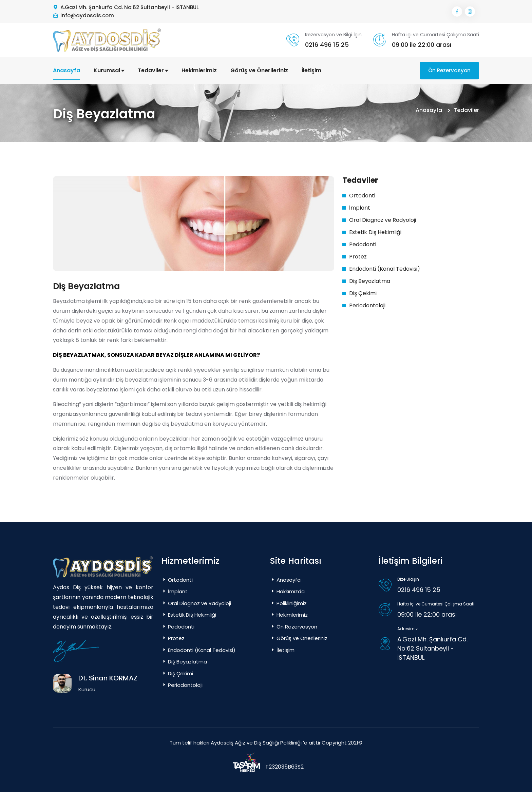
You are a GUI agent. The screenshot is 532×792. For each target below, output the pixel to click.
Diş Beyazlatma (370, 281)
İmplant (360, 208)
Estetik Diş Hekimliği (375, 232)
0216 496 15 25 (327, 45)
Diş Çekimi (363, 293)
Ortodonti (362, 196)
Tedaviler (153, 70)
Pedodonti (363, 244)
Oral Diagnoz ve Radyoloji (383, 220)
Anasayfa (66, 70)
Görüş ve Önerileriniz (259, 70)
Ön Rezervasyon (449, 70)
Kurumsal (109, 70)
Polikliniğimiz (288, 603)
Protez (358, 257)
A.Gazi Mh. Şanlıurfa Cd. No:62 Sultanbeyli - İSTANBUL (130, 7)
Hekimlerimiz (199, 70)
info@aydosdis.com (87, 15)
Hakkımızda (287, 591)
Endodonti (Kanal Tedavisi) (385, 269)
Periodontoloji (367, 305)
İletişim (311, 70)
